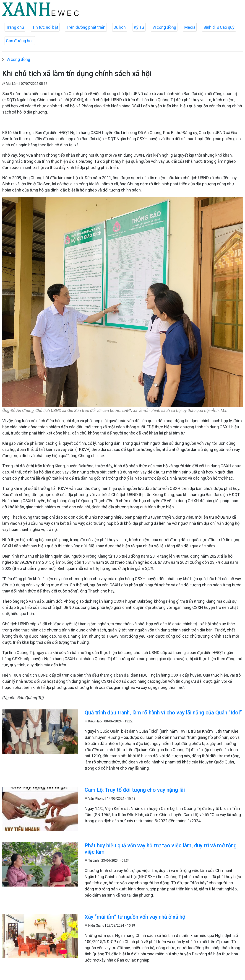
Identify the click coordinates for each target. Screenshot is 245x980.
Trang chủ (15, 27)
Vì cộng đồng (164, 27)
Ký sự (139, 27)
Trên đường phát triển (86, 27)
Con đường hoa (20, 41)
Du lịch (120, 27)
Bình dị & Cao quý (219, 27)
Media (190, 27)
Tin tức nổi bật (45, 27)
